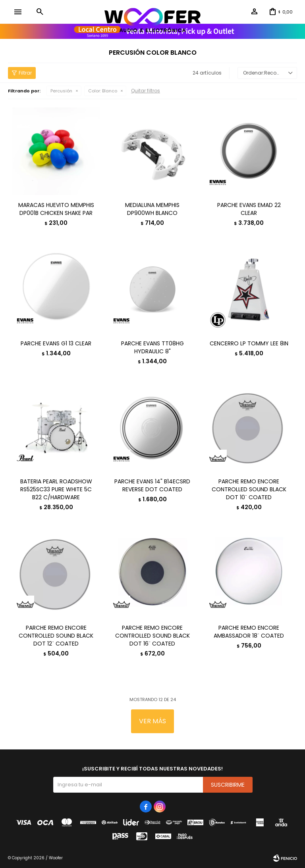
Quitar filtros (146, 91)
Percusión (61, 91)
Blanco (103, 91)
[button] (40, 12)
